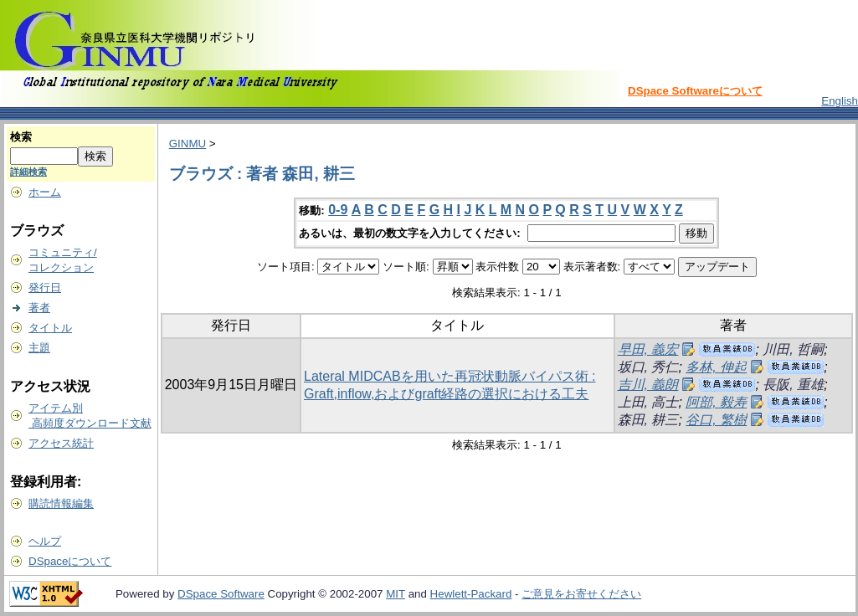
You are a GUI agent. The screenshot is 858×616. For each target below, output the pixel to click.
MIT (396, 594)
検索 (21, 137)
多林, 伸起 (716, 367)
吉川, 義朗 (648, 385)
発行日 (45, 287)
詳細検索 (28, 172)
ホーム (45, 192)
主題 (39, 348)
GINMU (188, 144)
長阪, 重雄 (793, 385)
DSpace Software (221, 594)
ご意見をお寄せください (581, 594)
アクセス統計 (61, 443)
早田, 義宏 (648, 349)
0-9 (338, 210)
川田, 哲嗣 (793, 349)
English (840, 101)
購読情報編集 (61, 503)
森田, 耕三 (648, 420)
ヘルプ (45, 541)
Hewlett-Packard (471, 594)
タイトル (50, 328)
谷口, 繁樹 (716, 420)
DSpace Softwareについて (695, 91)
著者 (39, 308)
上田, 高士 (648, 402)
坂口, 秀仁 (648, 367)
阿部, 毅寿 (716, 402)
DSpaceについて (70, 561)
